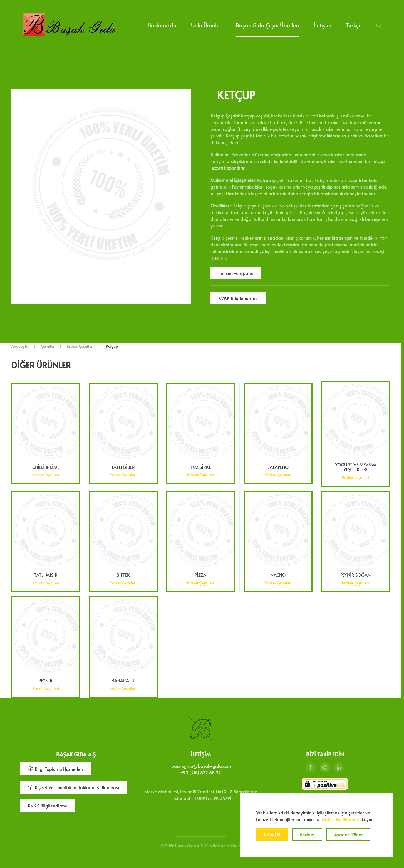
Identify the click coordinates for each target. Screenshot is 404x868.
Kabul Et (272, 834)
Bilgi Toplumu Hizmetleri (55, 767)
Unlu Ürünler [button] (206, 25)
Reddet (307, 834)
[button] (379, 25)
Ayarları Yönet (348, 834)
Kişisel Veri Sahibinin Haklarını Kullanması (73, 786)
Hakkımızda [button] (162, 25)
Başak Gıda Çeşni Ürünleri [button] (267, 25)
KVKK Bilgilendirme (238, 298)
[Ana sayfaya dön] (69, 25)
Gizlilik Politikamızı (340, 819)
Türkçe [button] (354, 25)
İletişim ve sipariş (236, 273)
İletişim (323, 25)
